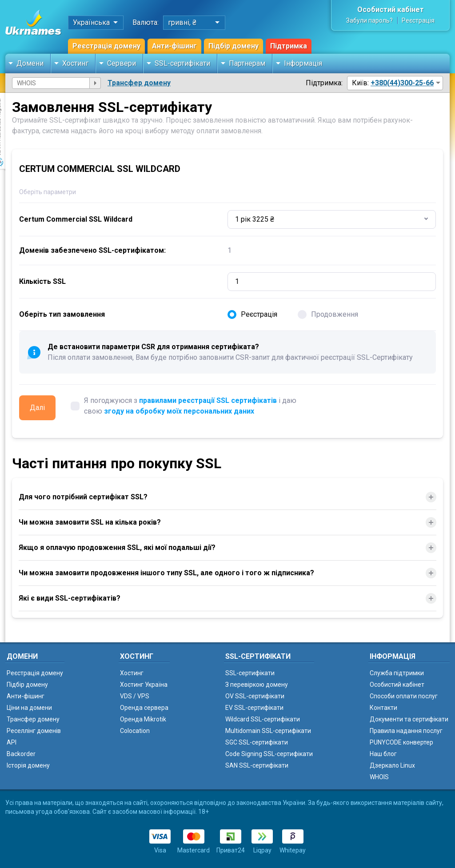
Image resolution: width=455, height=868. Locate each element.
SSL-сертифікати (182, 63)
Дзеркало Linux (392, 765)
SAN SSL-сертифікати (257, 765)
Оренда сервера (144, 708)
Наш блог (383, 754)
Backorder (21, 754)
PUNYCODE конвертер (401, 742)
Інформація (303, 63)
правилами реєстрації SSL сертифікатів (208, 400)
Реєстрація (418, 20)
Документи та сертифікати (409, 719)
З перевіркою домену (257, 685)
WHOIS (379, 777)
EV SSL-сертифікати (254, 708)
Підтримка (289, 46)
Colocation (135, 731)
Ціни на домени (29, 708)
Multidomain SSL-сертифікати (268, 731)
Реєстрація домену (106, 46)
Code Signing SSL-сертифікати (269, 754)
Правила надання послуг (406, 731)
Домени (30, 63)
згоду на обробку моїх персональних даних (179, 411)
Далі (37, 408)
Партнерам (247, 63)
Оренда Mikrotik (143, 719)
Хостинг (75, 63)
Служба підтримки (397, 673)
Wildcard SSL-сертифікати (263, 719)
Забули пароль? (369, 20)
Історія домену (28, 765)
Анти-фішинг (174, 46)
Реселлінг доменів (34, 731)
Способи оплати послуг (404, 696)
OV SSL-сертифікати (255, 696)
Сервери (122, 63)
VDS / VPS (135, 696)
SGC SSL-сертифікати (257, 742)
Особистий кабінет (391, 10)
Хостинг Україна (144, 685)
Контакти (383, 708)
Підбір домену (233, 46)
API (12, 742)
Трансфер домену (139, 83)
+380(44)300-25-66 (402, 83)
